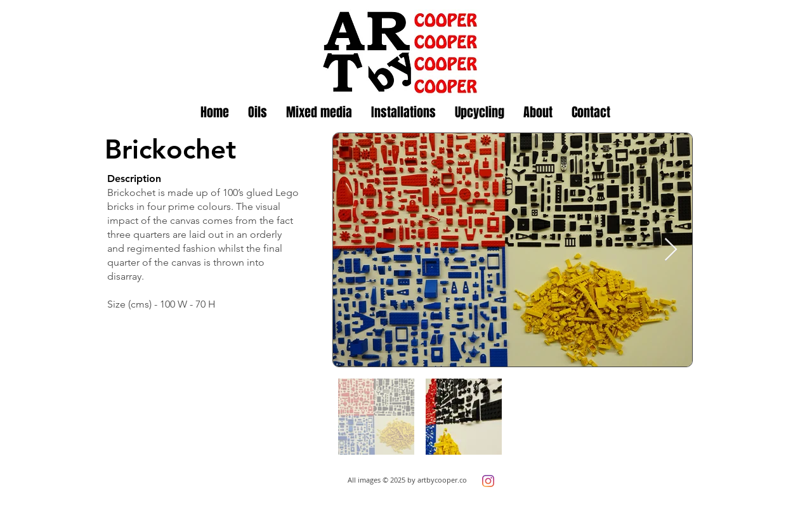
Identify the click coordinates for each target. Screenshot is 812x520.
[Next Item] (671, 250)
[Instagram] (488, 481)
